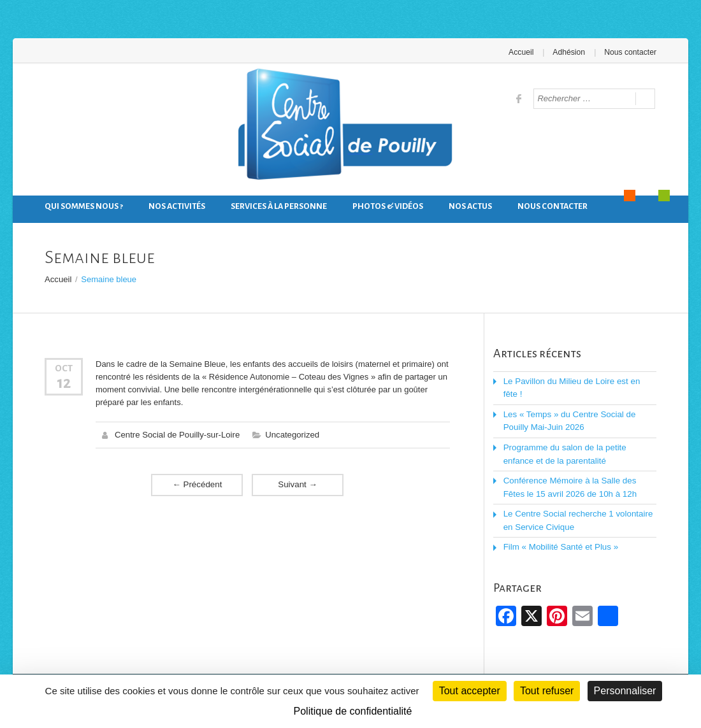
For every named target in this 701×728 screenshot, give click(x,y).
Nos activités (177, 206)
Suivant (298, 484)
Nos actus (470, 206)
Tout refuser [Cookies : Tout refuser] (547, 691)
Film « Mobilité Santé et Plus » (560, 543)
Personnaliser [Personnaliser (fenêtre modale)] (625, 691)
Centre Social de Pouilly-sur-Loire (177, 434)
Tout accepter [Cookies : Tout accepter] (470, 691)
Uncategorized (291, 434)
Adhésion (570, 52)
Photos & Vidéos (388, 206)
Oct (64, 368)
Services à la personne (279, 206)
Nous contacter (631, 52)
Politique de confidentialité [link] (353, 711)
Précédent (197, 484)
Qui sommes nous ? (84, 206)
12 (64, 382)
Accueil (523, 52)
